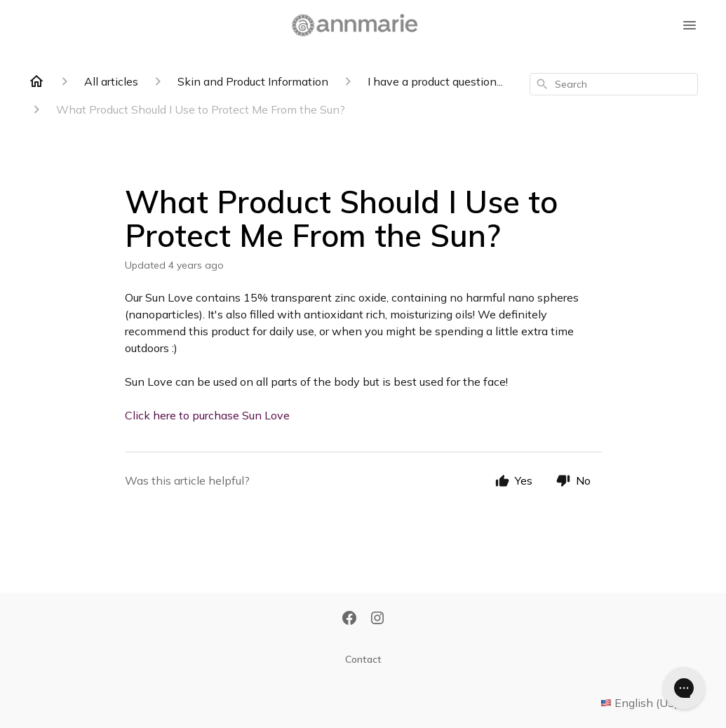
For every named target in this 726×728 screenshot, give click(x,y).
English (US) (649, 703)
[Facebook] (349, 619)
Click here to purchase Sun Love (207, 415)
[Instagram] (377, 619)
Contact (363, 659)
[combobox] (614, 84)
